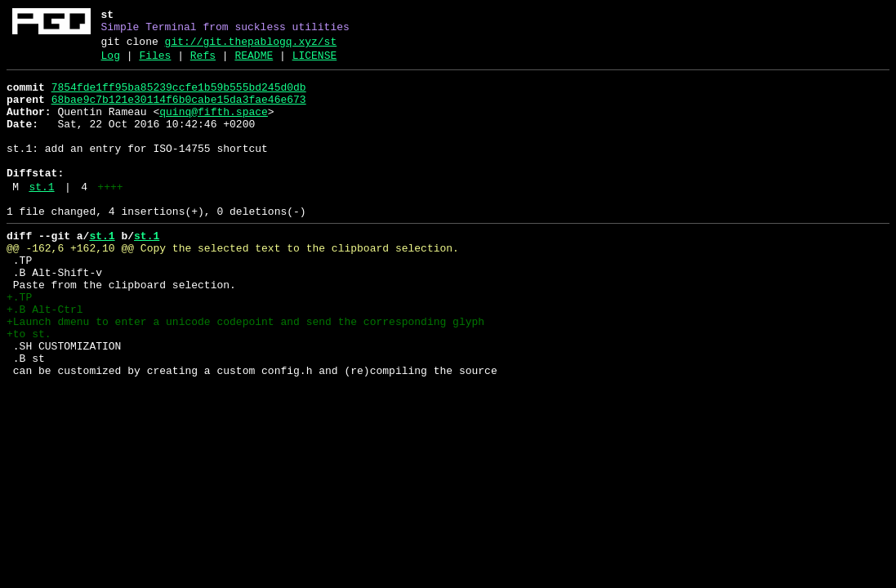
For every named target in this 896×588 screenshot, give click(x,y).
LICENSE (315, 63)
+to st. (29, 388)
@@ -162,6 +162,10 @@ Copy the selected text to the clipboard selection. (233, 285)
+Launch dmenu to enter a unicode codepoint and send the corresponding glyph (245, 373)
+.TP (19, 344)
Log (111, 63)
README (254, 63)
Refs (203, 63)
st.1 (41, 216)
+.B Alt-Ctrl (45, 359)
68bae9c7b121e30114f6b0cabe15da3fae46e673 (179, 112)
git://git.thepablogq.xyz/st (251, 47)
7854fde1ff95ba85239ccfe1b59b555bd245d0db (179, 97)
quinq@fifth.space (214, 127)
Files (155, 63)
